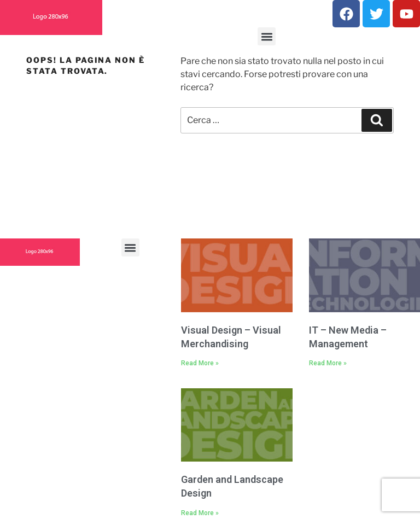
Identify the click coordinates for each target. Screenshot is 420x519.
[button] (267, 36)
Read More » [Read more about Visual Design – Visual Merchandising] (200, 363)
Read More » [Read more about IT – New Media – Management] (328, 363)
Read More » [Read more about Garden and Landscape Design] (200, 513)
